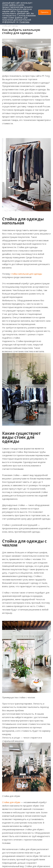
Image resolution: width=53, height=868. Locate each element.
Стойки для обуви (11, 802)
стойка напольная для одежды (26, 274)
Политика (24, 22)
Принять (45, 12)
